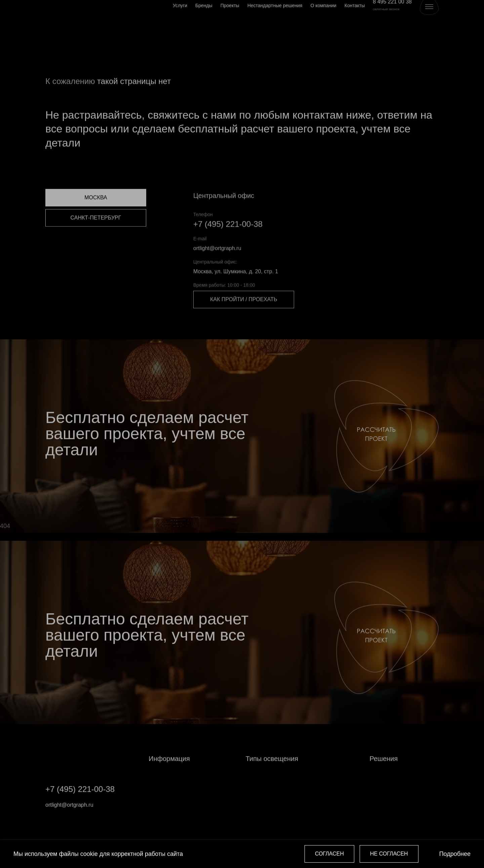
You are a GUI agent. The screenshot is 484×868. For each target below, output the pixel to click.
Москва (96, 210)
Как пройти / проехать (244, 314)
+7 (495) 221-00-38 (228, 238)
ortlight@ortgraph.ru (217, 262)
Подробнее (455, 854)
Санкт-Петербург (96, 231)
